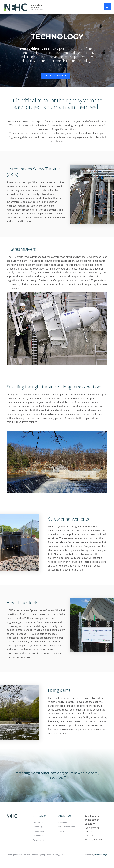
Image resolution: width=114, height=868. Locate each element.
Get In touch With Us (56, 76)
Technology (38, 827)
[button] (107, 7)
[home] (24, 7)
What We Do (38, 822)
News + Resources (67, 827)
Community (38, 836)
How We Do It (39, 831)
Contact (62, 831)
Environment (38, 840)
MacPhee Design (101, 855)
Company (63, 822)
